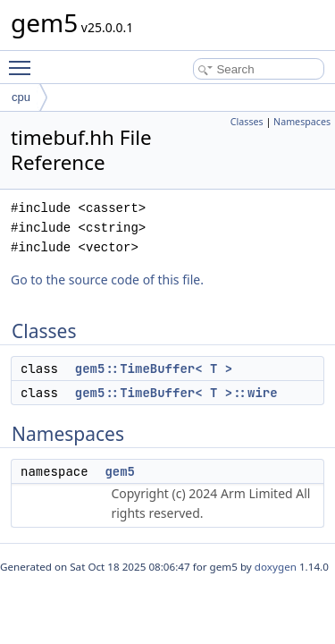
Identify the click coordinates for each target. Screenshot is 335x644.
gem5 (120, 471)
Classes (247, 122)
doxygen (276, 567)
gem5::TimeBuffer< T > (154, 369)
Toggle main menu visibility (24, 60)
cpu (21, 97)
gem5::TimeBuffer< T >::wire (176, 393)
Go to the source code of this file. (107, 280)
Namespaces (302, 122)
